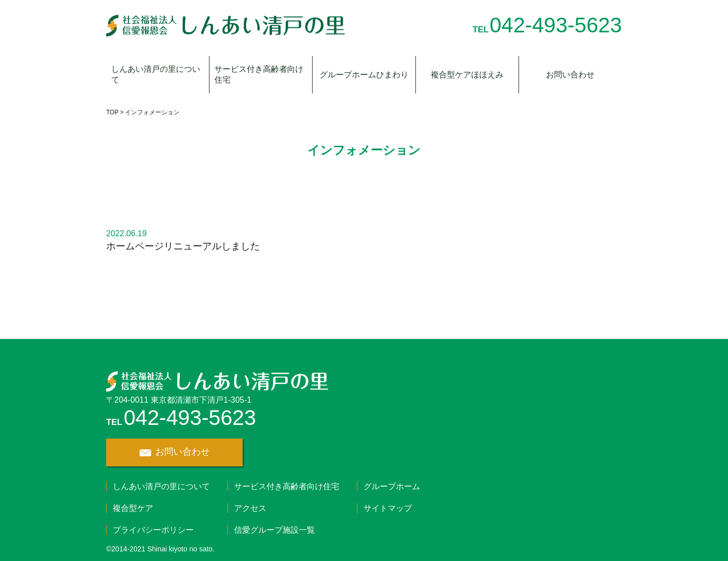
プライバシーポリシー (153, 530)
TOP (112, 112)
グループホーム (392, 486)
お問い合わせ (570, 75)
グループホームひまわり (364, 75)
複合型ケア (133, 508)
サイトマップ (388, 508)
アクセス (250, 508)
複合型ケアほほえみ (467, 75)
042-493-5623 (556, 25)
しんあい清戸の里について (156, 74)
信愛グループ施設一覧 (275, 530)
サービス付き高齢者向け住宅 (259, 74)
